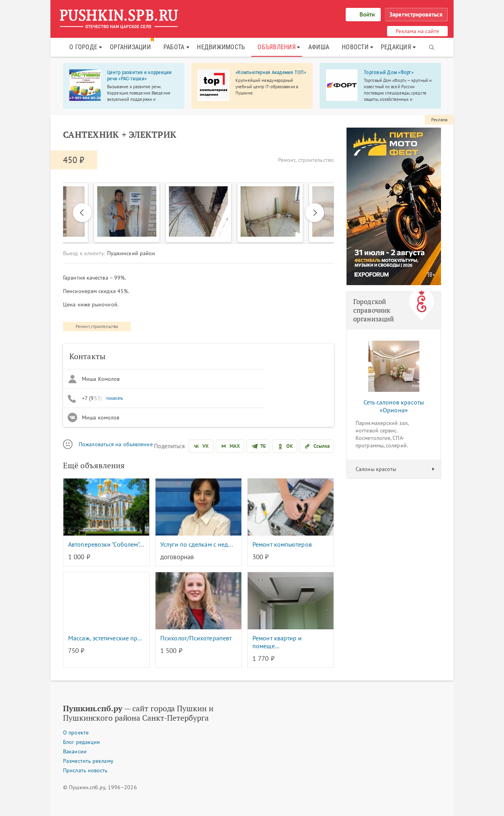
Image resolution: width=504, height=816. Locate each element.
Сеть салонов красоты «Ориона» (394, 406)
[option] (198, 213)
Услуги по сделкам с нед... (196, 544)
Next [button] (311, 212)
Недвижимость (221, 47)
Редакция (396, 47)
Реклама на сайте (417, 31)
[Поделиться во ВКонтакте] (201, 446)
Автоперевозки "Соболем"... (106, 544)
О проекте (76, 733)
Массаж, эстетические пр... (105, 638)
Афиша (319, 47)
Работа (174, 47)
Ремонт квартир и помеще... (277, 642)
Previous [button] (82, 212)
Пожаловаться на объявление (116, 444)
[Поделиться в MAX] (230, 446)
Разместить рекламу (88, 761)
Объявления (277, 47)
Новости (355, 47)
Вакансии (75, 751)
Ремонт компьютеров (282, 544)
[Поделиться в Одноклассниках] (285, 446)
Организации (130, 47)
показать (115, 398)
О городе (83, 47)
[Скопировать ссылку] (317, 446)
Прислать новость (85, 770)
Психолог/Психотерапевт (196, 638)
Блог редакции (82, 742)
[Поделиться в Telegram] (258, 446)
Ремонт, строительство (97, 326)
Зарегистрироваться (416, 14)
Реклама (439, 120)
